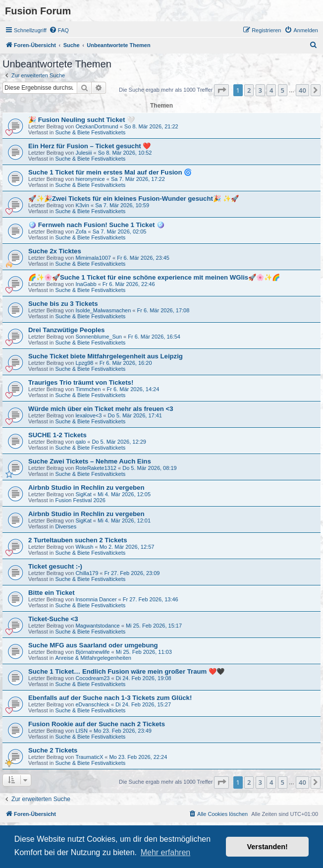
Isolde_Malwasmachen (103, 310)
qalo (81, 442)
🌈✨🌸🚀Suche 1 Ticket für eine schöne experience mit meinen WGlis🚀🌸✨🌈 (154, 277)
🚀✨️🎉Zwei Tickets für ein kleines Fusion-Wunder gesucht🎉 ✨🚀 (134, 199)
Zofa (81, 231)
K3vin (82, 205)
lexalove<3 (88, 415)
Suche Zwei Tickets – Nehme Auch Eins (90, 461)
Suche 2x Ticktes (55, 251)
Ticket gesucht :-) (55, 566)
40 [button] (302, 90)
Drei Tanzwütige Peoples (66, 330)
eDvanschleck (92, 704)
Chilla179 (87, 573)
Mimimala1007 (93, 258)
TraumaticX (89, 757)
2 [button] (249, 90)
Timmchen (88, 389)
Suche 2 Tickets (53, 750)
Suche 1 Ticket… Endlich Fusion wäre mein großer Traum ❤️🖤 (126, 671)
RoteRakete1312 (96, 468)
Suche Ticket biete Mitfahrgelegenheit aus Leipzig (106, 356)
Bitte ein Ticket (52, 593)
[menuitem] (59, 30)
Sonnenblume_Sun (99, 337)
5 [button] (283, 90)
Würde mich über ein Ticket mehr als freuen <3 (101, 409)
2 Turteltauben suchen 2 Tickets (78, 540)
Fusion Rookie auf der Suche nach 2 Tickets (97, 724)
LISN (81, 731)
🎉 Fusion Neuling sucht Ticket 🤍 (81, 120)
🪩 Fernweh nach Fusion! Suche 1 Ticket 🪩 (96, 225)
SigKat (83, 494)
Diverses (66, 526)
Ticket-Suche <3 (53, 619)
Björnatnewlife (92, 652)
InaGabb (86, 284)
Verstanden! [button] (268, 847)
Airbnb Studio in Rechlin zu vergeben (86, 488)
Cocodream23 (92, 678)
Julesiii (83, 153)
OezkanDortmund (97, 126)
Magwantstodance (97, 626)
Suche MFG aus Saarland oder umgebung (93, 645)
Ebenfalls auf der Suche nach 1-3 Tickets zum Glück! (110, 698)
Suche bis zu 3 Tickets (63, 304)
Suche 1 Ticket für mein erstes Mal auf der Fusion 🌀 (110, 172)
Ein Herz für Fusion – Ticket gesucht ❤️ (89, 146)
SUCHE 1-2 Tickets (57, 435)
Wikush (84, 547)
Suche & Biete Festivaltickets (90, 132)
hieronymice (90, 179)
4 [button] (271, 90)
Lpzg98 (84, 363)
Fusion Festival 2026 (80, 500)
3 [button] (260, 90)
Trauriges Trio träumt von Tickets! (81, 382)
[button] (221, 90)
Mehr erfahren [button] (166, 852)
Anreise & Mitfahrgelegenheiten (93, 658)
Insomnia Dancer (96, 599)
